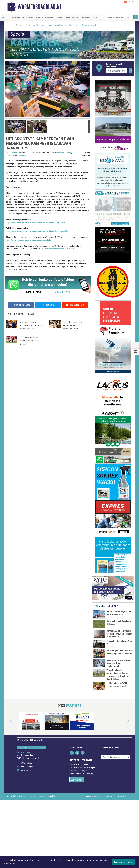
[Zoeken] (136, 17)
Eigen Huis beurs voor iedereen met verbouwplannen (73, 325)
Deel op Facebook (21, 305)
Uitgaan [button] (75, 17)
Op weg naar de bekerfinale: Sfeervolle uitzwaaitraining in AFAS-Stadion (119, 637)
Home (10, 25)
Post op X (48, 305)
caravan (68, 153)
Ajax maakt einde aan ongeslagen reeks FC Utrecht (29, 341)
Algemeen (16, 17)
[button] (7, 126)
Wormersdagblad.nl (40, 7)
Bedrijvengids (27, 17)
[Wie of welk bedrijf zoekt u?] (116, 71)
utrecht (60, 153)
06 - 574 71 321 (58, 292)
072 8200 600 (26, 825)
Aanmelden (77, 842)
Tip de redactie (75, 305)
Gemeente (39, 17)
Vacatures (86, 17)
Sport (68, 17)
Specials (19, 25)
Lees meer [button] (10, 864)
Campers (30, 25)
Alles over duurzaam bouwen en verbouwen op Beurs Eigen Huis (31, 325)
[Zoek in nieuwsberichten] (120, 17)
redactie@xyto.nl (28, 829)
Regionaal (49, 17)
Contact (95, 17)
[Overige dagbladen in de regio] (115, 819)
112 (8, 17)
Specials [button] (59, 17)
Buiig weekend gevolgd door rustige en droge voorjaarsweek (119, 692)
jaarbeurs (10, 156)
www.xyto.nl (26, 832)
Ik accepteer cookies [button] (124, 862)
